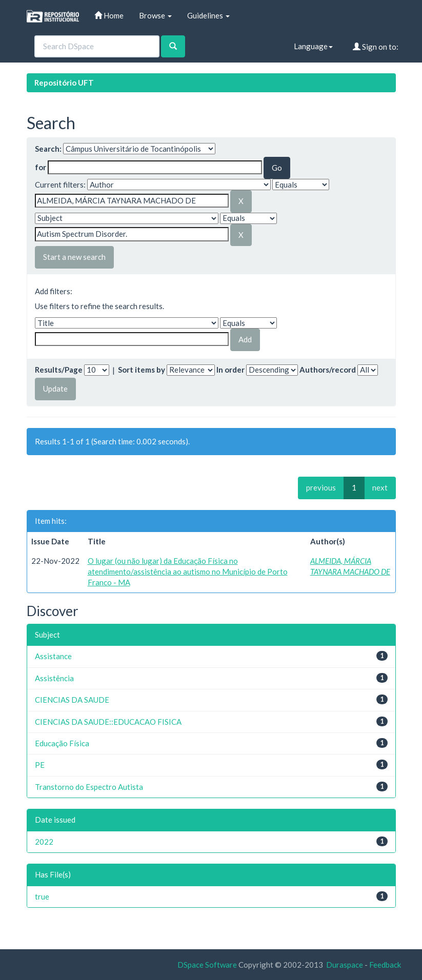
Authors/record (328, 370)
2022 (44, 842)
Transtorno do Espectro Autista (89, 787)
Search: (48, 149)
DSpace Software (207, 965)
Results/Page (59, 370)
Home (109, 15)
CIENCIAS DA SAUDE (72, 700)
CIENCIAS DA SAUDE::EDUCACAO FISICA (108, 722)
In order (230, 370)
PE (40, 765)
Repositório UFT (64, 83)
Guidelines (208, 15)
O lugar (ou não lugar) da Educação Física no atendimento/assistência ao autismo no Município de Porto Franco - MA (188, 572)
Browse (155, 15)
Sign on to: (376, 47)
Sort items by (142, 370)
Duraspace (345, 965)
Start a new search (74, 257)
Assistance (53, 656)
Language (313, 46)
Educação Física (62, 743)
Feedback (385, 965)
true (42, 896)
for (41, 167)
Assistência (54, 678)
